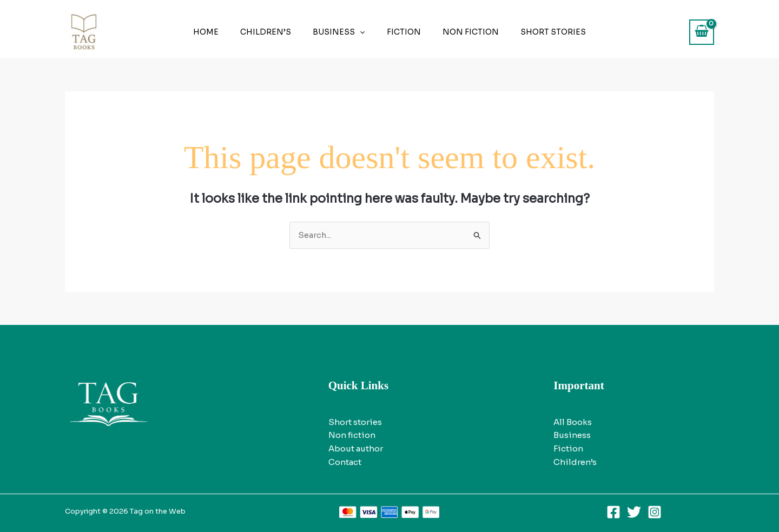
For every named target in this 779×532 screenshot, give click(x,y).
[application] (363, 32)
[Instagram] (655, 512)
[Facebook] (613, 512)
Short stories (537, 32)
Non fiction (461, 32)
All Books (573, 422)
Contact (345, 463)
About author (356, 449)
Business (342, 32)
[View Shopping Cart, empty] (702, 32)
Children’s (275, 32)
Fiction (401, 32)
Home (222, 32)
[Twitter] (634, 512)
